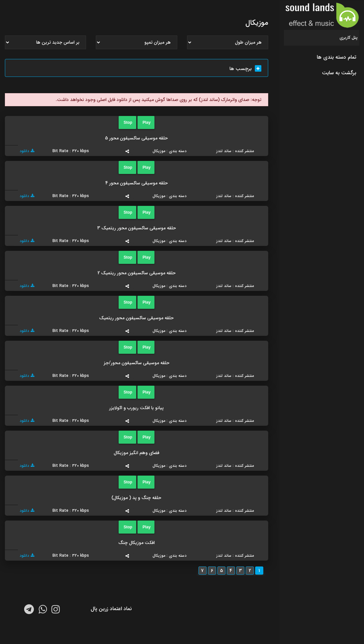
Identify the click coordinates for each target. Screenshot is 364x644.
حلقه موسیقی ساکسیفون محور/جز (137, 363)
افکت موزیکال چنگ (137, 543)
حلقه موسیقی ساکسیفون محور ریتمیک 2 (137, 273)
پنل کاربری (349, 38)
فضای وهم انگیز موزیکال (137, 453)
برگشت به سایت (339, 73)
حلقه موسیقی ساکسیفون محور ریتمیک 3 (137, 228)
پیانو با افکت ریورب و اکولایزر (136, 408)
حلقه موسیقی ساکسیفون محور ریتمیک (136, 318)
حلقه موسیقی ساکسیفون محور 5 (136, 138)
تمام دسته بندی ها (336, 57)
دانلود (27, 151)
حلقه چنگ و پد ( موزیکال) (136, 498)
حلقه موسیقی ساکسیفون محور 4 (137, 183)
